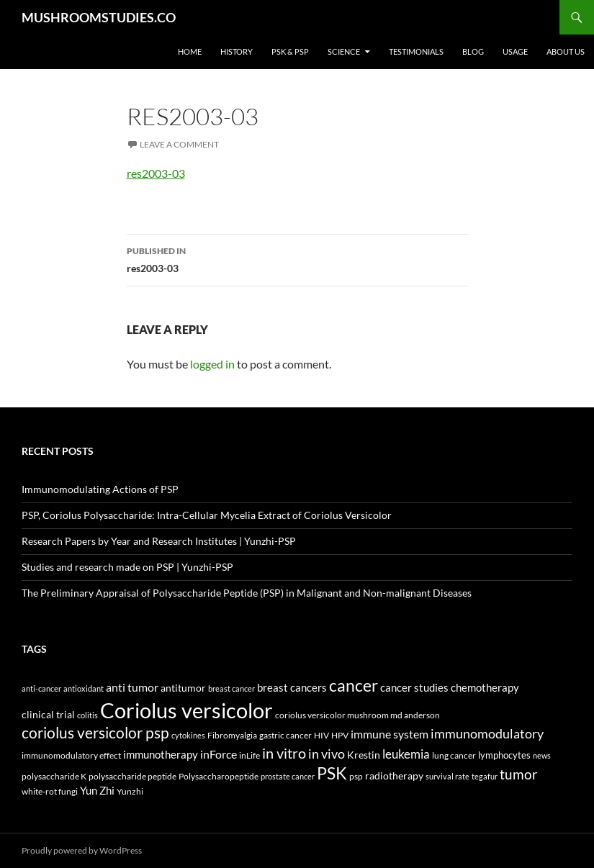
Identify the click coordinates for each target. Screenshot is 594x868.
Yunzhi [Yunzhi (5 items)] (130, 791)
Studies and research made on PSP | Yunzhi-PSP (127, 567)
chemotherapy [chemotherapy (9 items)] (485, 688)
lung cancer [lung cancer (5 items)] (454, 755)
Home (190, 51)
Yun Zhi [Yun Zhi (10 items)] (97, 790)
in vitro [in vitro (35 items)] (284, 753)
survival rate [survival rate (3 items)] (447, 776)
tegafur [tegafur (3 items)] (485, 776)
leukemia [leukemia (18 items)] (406, 754)
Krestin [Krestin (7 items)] (364, 755)
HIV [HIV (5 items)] (321, 735)
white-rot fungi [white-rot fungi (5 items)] (50, 791)
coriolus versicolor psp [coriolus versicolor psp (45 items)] (95, 733)
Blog (473, 51)
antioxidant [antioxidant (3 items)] (84, 688)
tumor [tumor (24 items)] (519, 774)
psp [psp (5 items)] (356, 776)
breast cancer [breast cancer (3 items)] (231, 688)
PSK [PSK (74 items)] (332, 773)
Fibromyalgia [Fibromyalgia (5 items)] (232, 735)
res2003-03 (156, 173)
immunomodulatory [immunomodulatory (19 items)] (487, 734)
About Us (566, 51)
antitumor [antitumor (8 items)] (183, 688)
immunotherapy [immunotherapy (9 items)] (161, 755)
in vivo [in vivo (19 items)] (327, 754)
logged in (212, 364)
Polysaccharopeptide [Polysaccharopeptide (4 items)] (219, 776)
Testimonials (416, 51)
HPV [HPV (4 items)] (340, 735)
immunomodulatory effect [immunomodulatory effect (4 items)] (71, 755)
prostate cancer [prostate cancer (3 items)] (288, 776)
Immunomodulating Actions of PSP (100, 489)
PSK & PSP (290, 51)
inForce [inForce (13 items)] (219, 754)
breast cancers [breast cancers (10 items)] (292, 687)
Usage (515, 51)
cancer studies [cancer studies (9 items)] (414, 688)
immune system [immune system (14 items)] (390, 734)
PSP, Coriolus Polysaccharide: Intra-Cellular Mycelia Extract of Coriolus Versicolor (207, 515)
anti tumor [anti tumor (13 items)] (132, 687)
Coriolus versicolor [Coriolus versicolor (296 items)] (186, 710)
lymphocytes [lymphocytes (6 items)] (504, 755)
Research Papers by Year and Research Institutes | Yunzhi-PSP (159, 541)
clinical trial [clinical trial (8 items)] (48, 714)
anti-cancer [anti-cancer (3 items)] (41, 688)
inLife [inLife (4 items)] (249, 755)
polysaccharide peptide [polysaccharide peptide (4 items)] (132, 776)
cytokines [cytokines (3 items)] (188, 735)
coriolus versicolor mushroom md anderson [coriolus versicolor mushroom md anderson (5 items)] (357, 715)
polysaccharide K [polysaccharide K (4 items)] (54, 776)
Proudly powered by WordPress (82, 850)
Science (344, 51)
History (237, 51)
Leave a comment (179, 144)
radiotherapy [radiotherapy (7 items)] (394, 776)
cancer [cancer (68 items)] (354, 685)
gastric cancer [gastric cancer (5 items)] (285, 735)
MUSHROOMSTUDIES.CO (99, 17)
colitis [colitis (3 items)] (87, 715)
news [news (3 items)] (542, 755)
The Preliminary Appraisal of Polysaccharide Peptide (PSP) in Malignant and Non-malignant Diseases (247, 593)
